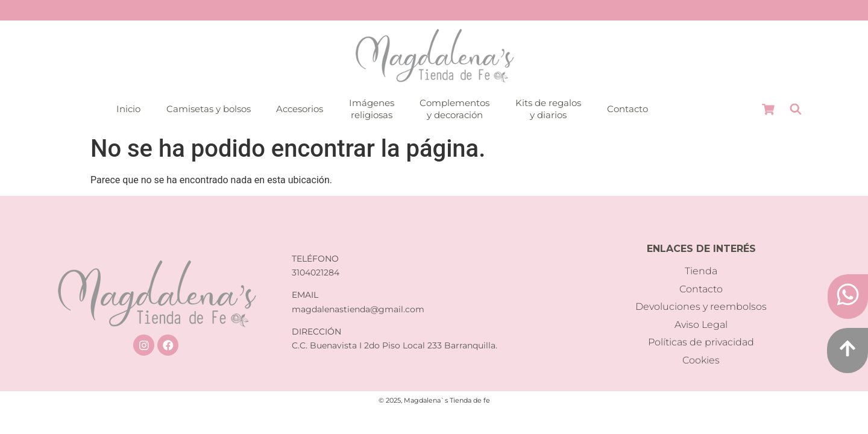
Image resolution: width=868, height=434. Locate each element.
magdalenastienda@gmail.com (358, 309)
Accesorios (300, 109)
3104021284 (316, 272)
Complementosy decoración (454, 109)
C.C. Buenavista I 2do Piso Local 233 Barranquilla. (395, 345)
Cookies (701, 360)
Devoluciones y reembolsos (701, 307)
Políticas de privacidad (701, 342)
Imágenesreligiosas (372, 109)
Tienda (701, 271)
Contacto (627, 109)
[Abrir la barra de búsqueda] (796, 109)
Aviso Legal (701, 325)
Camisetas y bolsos (209, 109)
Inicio (128, 109)
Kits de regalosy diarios (548, 109)
